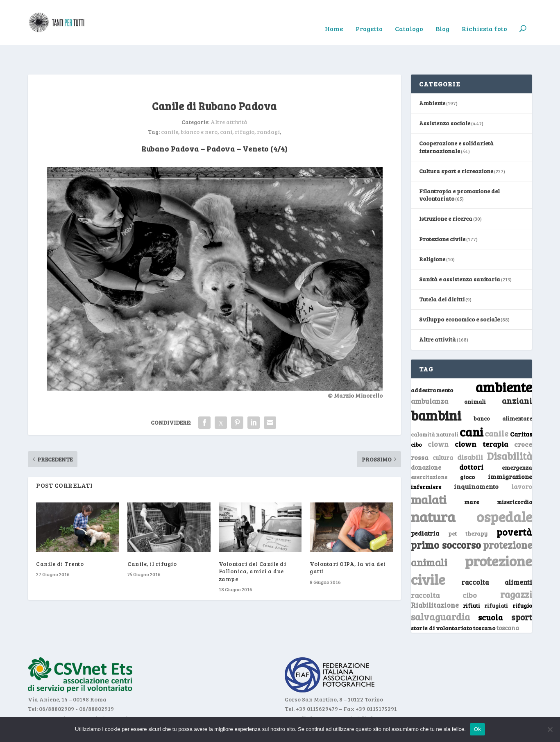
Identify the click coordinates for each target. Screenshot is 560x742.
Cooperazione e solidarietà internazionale (456, 121)
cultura (443, 432)
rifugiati (496, 580)
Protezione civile (442, 214)
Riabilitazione (435, 580)
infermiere (426, 461)
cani (226, 106)
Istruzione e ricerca (446, 193)
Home (334, 17)
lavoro (522, 461)
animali (475, 376)
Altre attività (229, 96)
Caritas (521, 409)
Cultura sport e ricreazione (456, 146)
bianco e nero (199, 106)
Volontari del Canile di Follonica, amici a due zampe (253, 546)
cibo (416, 419)
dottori (471, 442)
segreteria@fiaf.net (355, 693)
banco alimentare (503, 393)
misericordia (515, 477)
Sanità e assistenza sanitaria (460, 254)
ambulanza (430, 376)
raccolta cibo (444, 570)
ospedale (504, 491)
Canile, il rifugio (152, 538)
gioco (467, 451)
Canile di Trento (60, 538)
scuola (491, 592)
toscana (508, 603)
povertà (514, 506)
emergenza (517, 442)
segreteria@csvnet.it (101, 693)
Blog (442, 17)
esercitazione (429, 452)
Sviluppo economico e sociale (459, 294)
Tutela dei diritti (442, 274)
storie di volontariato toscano (453, 603)
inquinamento (476, 461)
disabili (470, 432)
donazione (426, 442)
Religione (432, 234)
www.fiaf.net (303, 693)
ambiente (504, 362)
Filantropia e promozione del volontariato (459, 169)
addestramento (432, 365)
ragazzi (516, 569)
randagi (268, 106)
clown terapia (481, 419)
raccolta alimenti (497, 557)
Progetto (369, 17)
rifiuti (472, 580)
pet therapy (468, 508)
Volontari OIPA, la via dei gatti (348, 542)
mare (472, 476)
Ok (477, 729)
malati (429, 474)
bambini (436, 390)
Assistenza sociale (445, 98)
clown (438, 419)
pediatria (425, 508)
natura (433, 491)
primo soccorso (446, 519)
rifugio (245, 106)
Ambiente (432, 78)
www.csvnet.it (48, 693)
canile (170, 106)
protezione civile (472, 544)
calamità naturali (435, 409)
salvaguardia (441, 591)
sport (522, 592)
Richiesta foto (484, 17)
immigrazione (510, 451)
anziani (517, 375)
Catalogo (409, 17)
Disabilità (510, 431)
